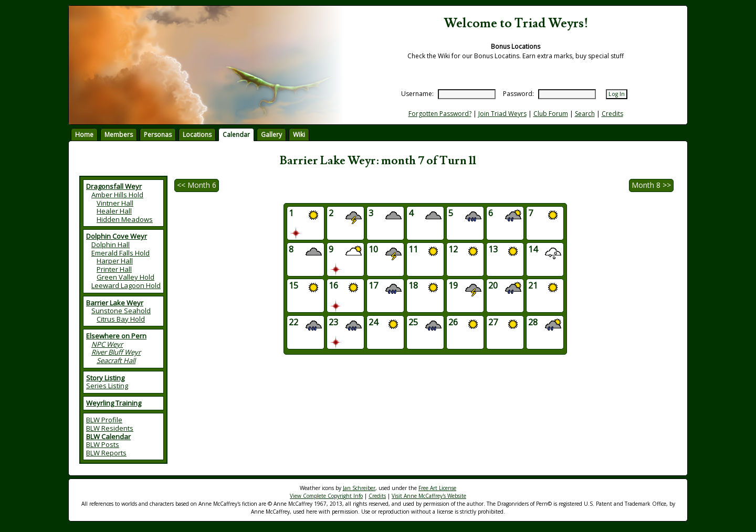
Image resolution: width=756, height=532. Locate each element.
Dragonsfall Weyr (114, 186)
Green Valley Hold (125, 277)
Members (119, 135)
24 (385, 326)
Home (84, 135)
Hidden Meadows (125, 219)
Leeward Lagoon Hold (126, 285)
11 (425, 253)
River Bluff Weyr (116, 352)
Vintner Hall (115, 203)
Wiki (299, 135)
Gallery (271, 135)
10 (385, 253)
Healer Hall (114, 211)
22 (305, 326)
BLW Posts (103, 444)
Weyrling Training (114, 403)
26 (465, 326)
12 (465, 253)
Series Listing (107, 386)
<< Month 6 (197, 185)
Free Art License (437, 488)
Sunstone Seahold (121, 311)
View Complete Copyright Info (326, 496)
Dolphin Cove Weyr (117, 236)
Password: (518, 94)
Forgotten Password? (440, 114)
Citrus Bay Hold (121, 319)
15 (305, 289)
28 (545, 326)
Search (585, 114)
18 (425, 289)
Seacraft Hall (116, 360)
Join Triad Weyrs (502, 114)
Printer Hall (114, 269)
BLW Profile (104, 420)
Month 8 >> (651, 185)
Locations (197, 135)
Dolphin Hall (111, 244)
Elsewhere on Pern (116, 336)
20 (505, 289)
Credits (612, 114)
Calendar (236, 135)
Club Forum (551, 114)
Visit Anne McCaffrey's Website (429, 496)
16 (345, 296)
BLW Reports (106, 453)
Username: (417, 94)
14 (545, 253)
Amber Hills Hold (117, 195)
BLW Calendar (108, 437)
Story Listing (105, 378)
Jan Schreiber (359, 488)
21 (545, 289)
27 (505, 326)
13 (505, 253)
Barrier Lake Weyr (115, 303)
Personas (158, 135)
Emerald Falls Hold (120, 253)
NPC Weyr (107, 344)
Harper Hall (115, 261)
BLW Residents (110, 428)
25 (425, 326)
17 (385, 289)
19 (465, 289)
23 (345, 332)
